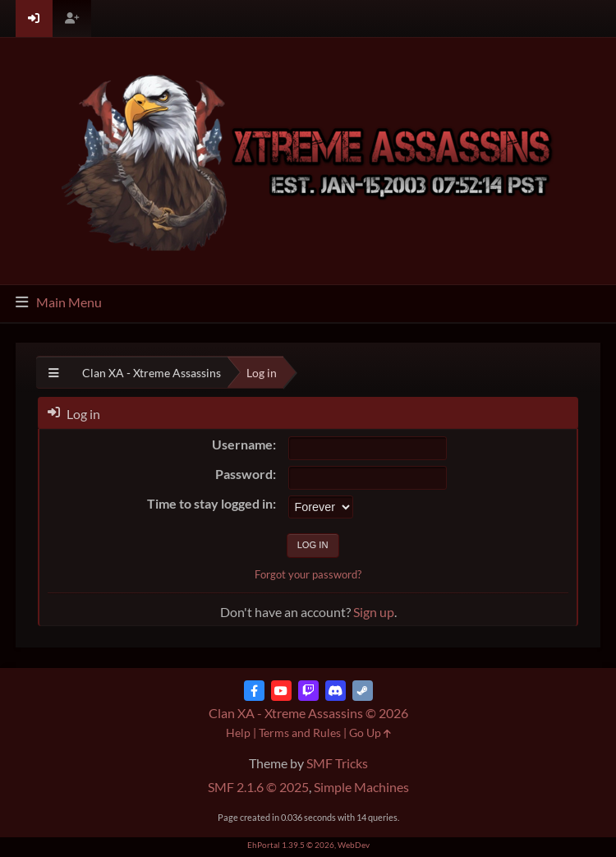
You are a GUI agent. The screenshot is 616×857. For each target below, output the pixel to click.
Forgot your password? (308, 574)
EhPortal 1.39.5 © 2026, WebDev (308, 845)
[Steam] (363, 691)
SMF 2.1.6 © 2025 (258, 787)
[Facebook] (254, 691)
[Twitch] (308, 691)
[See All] (54, 373)
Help (238, 733)
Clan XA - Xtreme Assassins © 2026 (308, 713)
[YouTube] (281, 691)
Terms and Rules (300, 733)
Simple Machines (361, 787)
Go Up (370, 733)
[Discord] (336, 691)
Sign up (374, 612)
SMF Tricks (337, 763)
